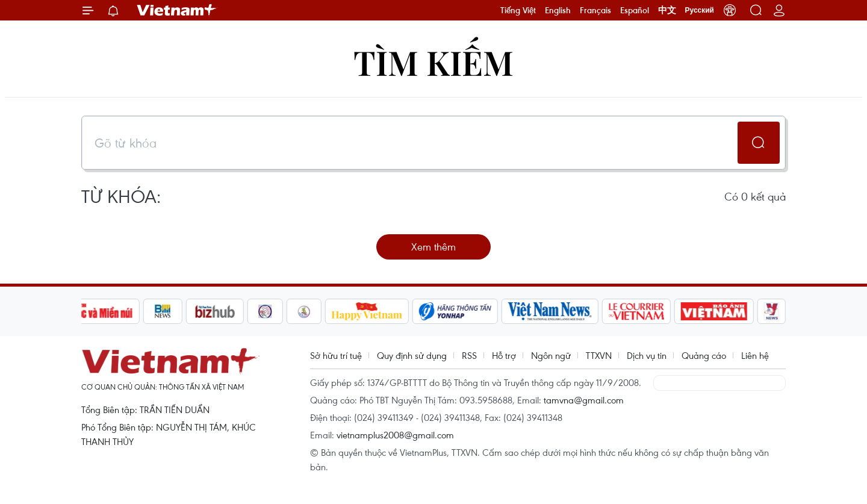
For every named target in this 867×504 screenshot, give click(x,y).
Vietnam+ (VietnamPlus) (177, 10)
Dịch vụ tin (647, 355)
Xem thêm (433, 247)
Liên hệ (755, 355)
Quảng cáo (704, 355)
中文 (667, 10)
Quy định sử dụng (412, 355)
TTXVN (599, 355)
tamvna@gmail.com (584, 400)
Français (595, 10)
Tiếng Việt (518, 10)
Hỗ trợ (504, 355)
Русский (700, 10)
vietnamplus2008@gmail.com (395, 435)
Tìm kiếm (433, 62)
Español (635, 10)
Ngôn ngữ (551, 355)
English (558, 10)
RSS (469, 355)
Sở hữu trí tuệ (336, 355)
